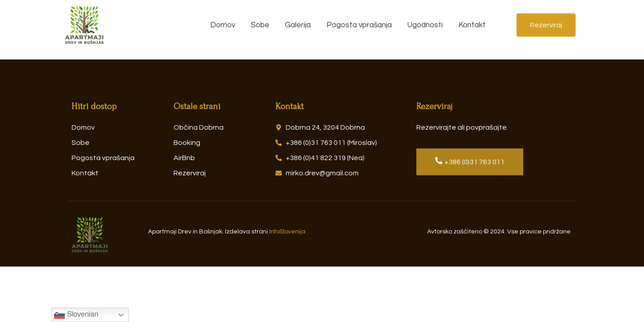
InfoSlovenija (287, 232)
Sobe (260, 25)
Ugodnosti (425, 25)
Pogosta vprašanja (359, 25)
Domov (223, 25)
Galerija (298, 25)
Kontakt (472, 25)
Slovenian (76, 315)
